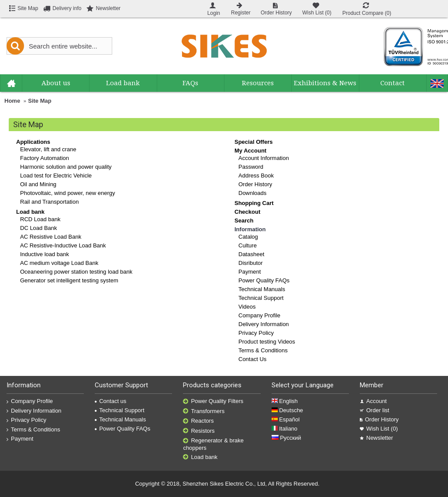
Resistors (199, 431)
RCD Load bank (40, 219)
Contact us (110, 401)
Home (12, 101)
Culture (248, 245)
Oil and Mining (38, 184)
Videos (247, 307)
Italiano (285, 429)
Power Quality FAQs (264, 280)
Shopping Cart (254, 203)
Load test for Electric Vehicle (56, 176)
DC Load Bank (39, 228)
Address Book (256, 176)
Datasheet (251, 254)
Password (251, 167)
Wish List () (379, 429)
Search (244, 221)
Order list (375, 410)
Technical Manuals (262, 289)
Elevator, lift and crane (48, 149)
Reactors (198, 421)
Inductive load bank (45, 254)
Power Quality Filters (213, 401)
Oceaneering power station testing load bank (76, 272)
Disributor (251, 263)
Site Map (40, 101)
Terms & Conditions (263, 350)
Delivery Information (264, 324)
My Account (250, 151)
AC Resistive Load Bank (51, 237)
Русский (286, 438)
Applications (33, 142)
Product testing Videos (267, 342)
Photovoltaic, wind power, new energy (68, 193)
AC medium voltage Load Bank (59, 263)
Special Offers (253, 142)
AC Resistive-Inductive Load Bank (63, 245)
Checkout (247, 212)
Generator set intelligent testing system (69, 280)
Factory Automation (45, 158)
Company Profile (259, 315)
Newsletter (376, 438)
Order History (255, 184)
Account (373, 401)
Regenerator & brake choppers (213, 444)
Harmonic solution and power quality (66, 167)
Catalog (248, 237)
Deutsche (288, 410)
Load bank (30, 212)
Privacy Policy (256, 333)
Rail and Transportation (49, 202)
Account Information (264, 158)
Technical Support (261, 298)
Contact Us (252, 359)
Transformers (204, 412)
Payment (250, 272)
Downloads (252, 193)
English (285, 401)
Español (286, 419)
